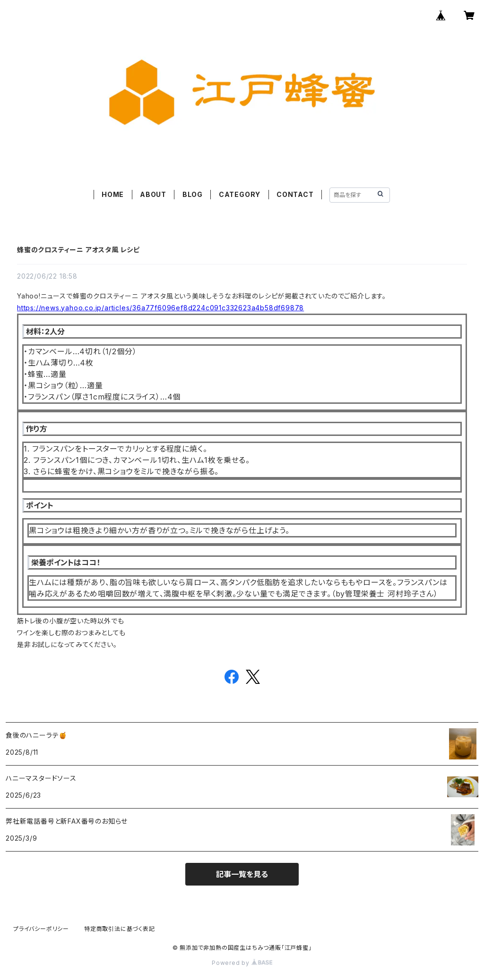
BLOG (193, 194)
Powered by (242, 963)
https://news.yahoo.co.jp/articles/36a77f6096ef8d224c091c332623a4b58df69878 (160, 308)
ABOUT (153, 194)
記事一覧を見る (242, 874)
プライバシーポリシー (41, 929)
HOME (113, 194)
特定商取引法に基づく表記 (120, 929)
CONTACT (295, 194)
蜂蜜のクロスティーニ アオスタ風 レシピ (78, 250)
